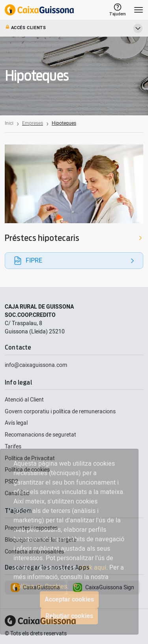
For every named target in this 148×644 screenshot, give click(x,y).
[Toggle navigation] (139, 10)
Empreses (33, 123)
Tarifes (13, 447)
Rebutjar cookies (69, 616)
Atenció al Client (24, 400)
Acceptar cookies (69, 600)
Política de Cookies (40, 587)
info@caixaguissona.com (36, 365)
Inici (9, 123)
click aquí (93, 568)
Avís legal (16, 423)
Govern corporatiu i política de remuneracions (60, 412)
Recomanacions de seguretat (40, 435)
